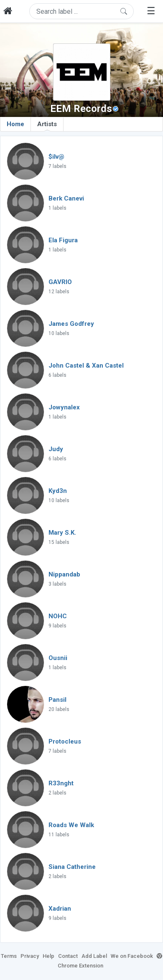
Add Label (94, 956)
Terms (9, 956)
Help (48, 956)
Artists (47, 126)
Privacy (30, 956)
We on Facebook (132, 956)
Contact (68, 956)
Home (15, 124)
